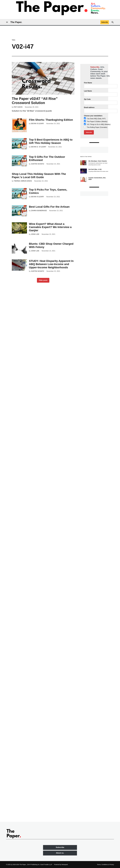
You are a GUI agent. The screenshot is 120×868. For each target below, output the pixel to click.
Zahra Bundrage (39, 211)
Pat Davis (18, 107)
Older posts (43, 280)
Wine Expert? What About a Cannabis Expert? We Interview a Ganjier (50, 227)
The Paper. (16, 22)
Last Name (88, 91)
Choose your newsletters (93, 116)
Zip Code (87, 99)
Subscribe (105, 22)
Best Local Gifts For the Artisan (49, 207)
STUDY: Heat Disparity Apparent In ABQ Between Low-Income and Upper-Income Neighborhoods (51, 264)
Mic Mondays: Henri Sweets (98, 161)
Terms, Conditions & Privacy (106, 865)
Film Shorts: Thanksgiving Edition (51, 120)
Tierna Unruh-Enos (23, 181)
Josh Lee (35, 234)
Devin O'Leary (38, 124)
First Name (88, 83)
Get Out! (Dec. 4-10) (95, 169)
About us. (60, 853)
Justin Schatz (38, 164)
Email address (89, 107)
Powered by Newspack (61, 865)
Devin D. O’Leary (39, 147)
